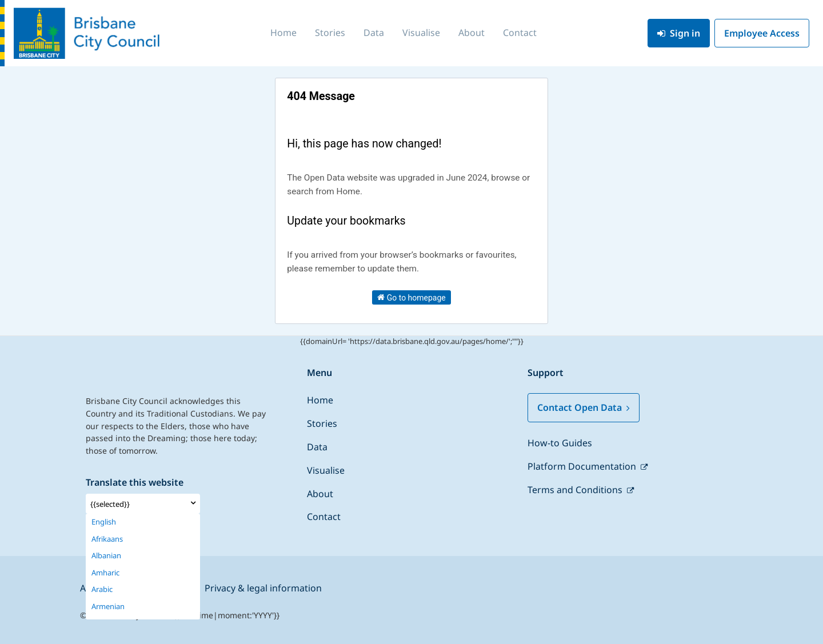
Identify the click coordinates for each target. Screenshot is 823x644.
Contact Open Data (584, 407)
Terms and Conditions (576, 490)
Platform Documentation (583, 466)
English (104, 522)
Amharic (105, 573)
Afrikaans (107, 539)
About (472, 33)
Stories (330, 33)
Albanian (106, 556)
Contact (520, 33)
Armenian (108, 607)
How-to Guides (560, 443)
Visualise (421, 33)
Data (374, 33)
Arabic (102, 589)
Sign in (679, 33)
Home (283, 33)
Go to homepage (411, 297)
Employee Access (762, 33)
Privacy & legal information (263, 588)
